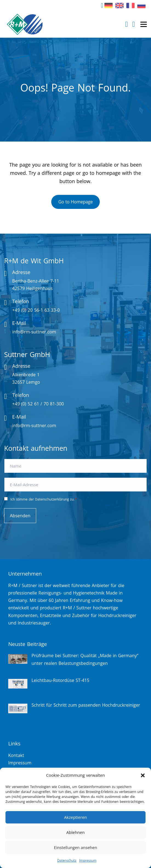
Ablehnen (75, 832)
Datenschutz (67, 860)
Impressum (88, 860)
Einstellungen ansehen (76, 847)
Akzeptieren (75, 817)
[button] (143, 775)
